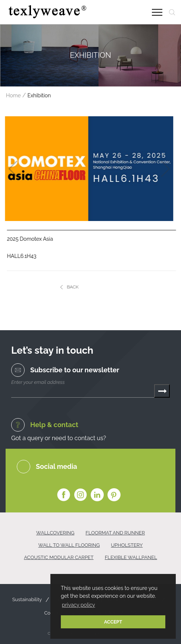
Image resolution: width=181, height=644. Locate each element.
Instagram (80, 495)
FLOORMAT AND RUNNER (115, 533)
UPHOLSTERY (127, 545)
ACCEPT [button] (113, 622)
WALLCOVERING (55, 533)
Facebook (64, 495)
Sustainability (27, 600)
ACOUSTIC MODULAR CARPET (59, 557)
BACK (77, 287)
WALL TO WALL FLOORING (69, 545)
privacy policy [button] (79, 605)
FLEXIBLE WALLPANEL (131, 557)
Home (13, 95)
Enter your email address (38, 382)
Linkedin (97, 495)
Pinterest (114, 495)
